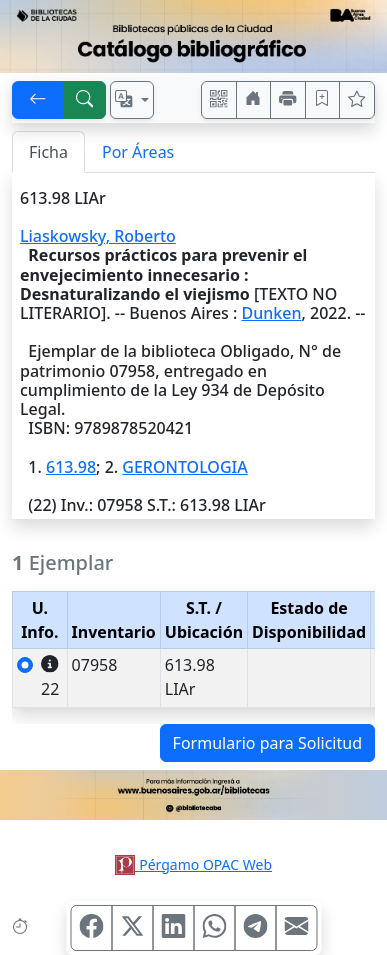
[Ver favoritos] (357, 100)
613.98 (71, 467)
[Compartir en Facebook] (91, 928)
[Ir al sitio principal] (193, 36)
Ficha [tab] (48, 152)
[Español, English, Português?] (132, 100)
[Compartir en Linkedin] (173, 928)
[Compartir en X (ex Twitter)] (132, 928)
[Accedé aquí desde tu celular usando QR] (219, 100)
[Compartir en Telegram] (255, 928)
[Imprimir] (288, 100)
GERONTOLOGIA (184, 467)
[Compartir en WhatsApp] (214, 928)
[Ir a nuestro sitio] (254, 100)
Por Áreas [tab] (138, 152)
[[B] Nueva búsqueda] (85, 100)
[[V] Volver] (38, 100)
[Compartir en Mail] (296, 928)
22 (50, 677)
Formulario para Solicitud (267, 743)
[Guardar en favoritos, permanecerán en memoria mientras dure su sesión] (323, 100)
